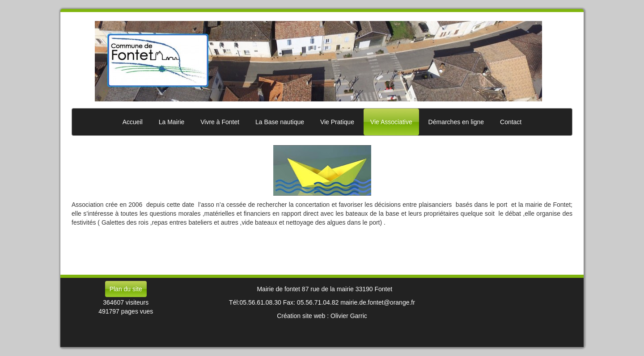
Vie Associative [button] (391, 122)
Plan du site (126, 289)
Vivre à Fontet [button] (220, 122)
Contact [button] (511, 122)
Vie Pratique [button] (337, 122)
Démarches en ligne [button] (456, 122)
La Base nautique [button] (280, 122)
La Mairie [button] (172, 122)
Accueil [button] (133, 122)
